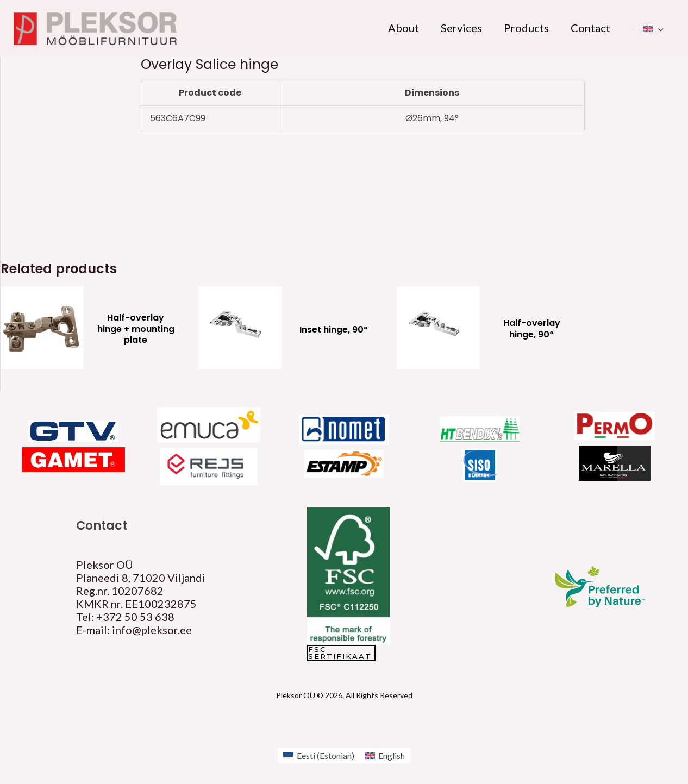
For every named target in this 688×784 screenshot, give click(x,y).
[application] (658, 28)
